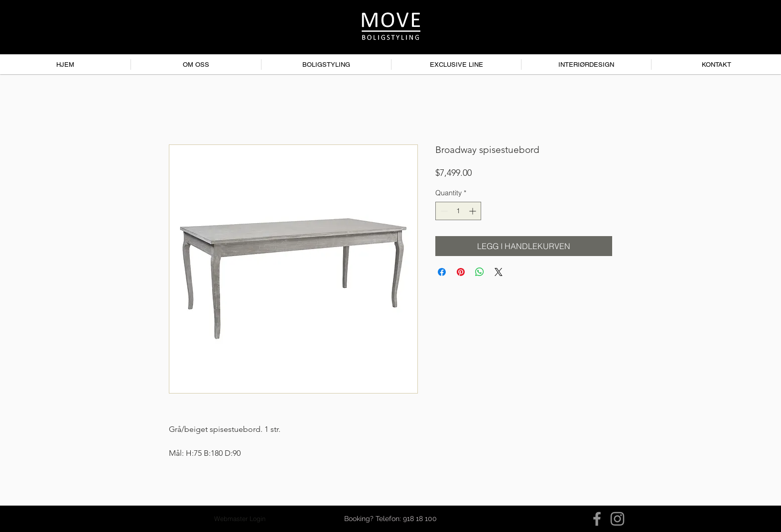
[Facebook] (597, 519)
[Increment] (473, 211)
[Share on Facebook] (442, 272)
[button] (390, 519)
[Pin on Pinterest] (461, 272)
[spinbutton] (458, 211)
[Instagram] (617, 519)
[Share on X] (499, 272)
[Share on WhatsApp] (480, 272)
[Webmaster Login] (240, 519)
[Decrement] (443, 211)
